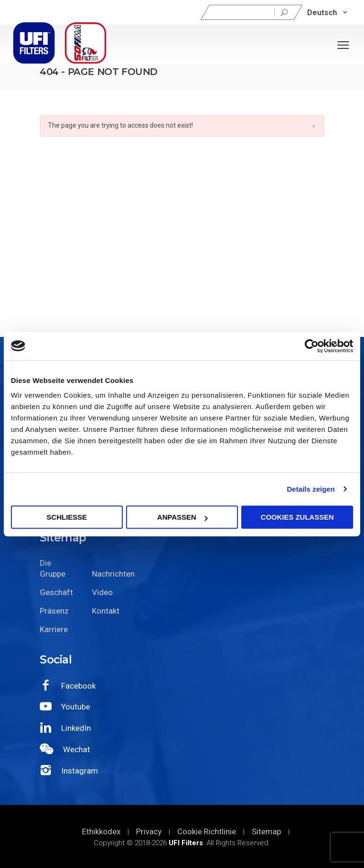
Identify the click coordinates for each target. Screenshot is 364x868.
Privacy (149, 831)
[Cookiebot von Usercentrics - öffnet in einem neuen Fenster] (312, 346)
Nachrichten (111, 574)
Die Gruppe (53, 569)
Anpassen (182, 517)
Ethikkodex (101, 831)
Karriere (54, 629)
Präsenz (54, 611)
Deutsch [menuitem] (322, 12)
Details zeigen (311, 489)
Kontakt (106, 611)
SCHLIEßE (67, 517)
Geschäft (56, 592)
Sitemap (266, 831)
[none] (327, 13)
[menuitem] (327, 13)
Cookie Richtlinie (207, 831)
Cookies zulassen (297, 517)
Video (102, 592)
